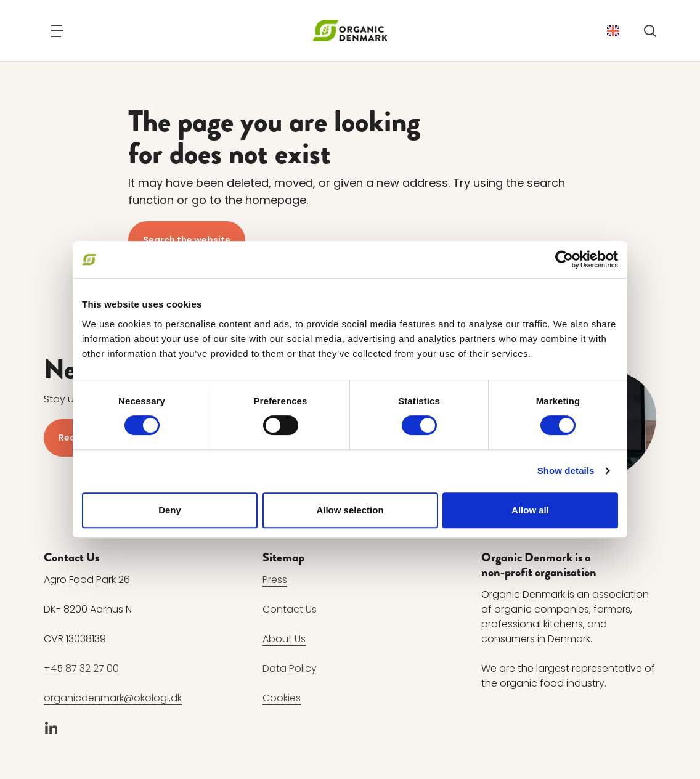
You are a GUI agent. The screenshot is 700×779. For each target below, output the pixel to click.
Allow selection (350, 510)
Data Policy (290, 668)
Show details (566, 471)
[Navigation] (57, 31)
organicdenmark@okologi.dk (113, 698)
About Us (284, 639)
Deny (170, 510)
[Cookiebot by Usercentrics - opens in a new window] (564, 259)
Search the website (187, 240)
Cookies (282, 698)
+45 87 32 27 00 (81, 668)
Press (275, 580)
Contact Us (290, 609)
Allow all (530, 510)
